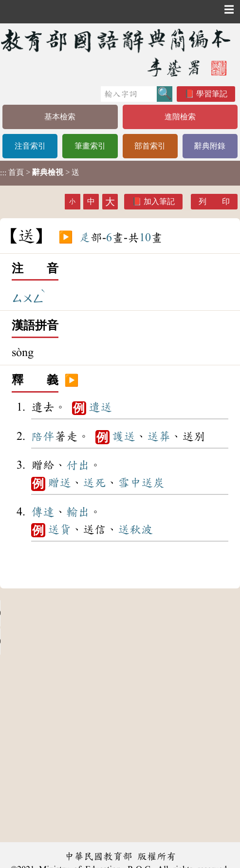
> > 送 (40, 172)
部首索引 (150, 146)
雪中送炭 (141, 483)
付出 (78, 465)
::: (3, 173)
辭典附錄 (210, 146)
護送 (124, 436)
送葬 (159, 436)
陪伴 (43, 436)
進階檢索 (180, 117)
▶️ (66, 238)
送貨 (59, 529)
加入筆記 (159, 201)
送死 (94, 483)
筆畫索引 (90, 146)
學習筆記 (212, 94)
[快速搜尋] (129, 94)
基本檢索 (60, 117)
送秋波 (135, 529)
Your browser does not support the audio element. (73, 613)
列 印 (214, 201)
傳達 (43, 512)
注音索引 (30, 146)
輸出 (78, 512)
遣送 (100, 407)
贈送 (59, 483)
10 (145, 238)
